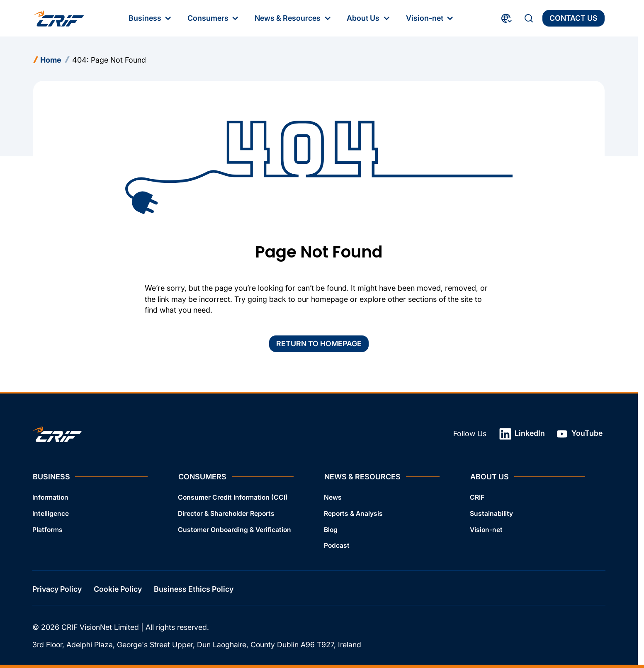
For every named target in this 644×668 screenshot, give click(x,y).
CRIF (477, 497)
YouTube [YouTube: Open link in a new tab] (579, 434)
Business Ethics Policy (194, 589)
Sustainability (491, 514)
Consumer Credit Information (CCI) (233, 497)
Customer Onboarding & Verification (235, 530)
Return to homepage (319, 344)
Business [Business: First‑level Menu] (151, 18)
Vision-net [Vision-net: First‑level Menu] (430, 18)
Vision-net (486, 530)
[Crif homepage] (59, 18)
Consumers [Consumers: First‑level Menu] (214, 18)
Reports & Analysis (353, 514)
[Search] (529, 18)
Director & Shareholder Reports (226, 514)
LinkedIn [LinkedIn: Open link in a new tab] (522, 434)
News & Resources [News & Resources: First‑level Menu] (293, 18)
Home (51, 60)
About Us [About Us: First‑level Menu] (369, 18)
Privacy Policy (57, 589)
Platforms (47, 530)
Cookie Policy (118, 589)
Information (50, 497)
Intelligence (51, 514)
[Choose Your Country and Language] (507, 18)
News (333, 497)
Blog (331, 530)
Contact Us (574, 18)
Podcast (337, 546)
